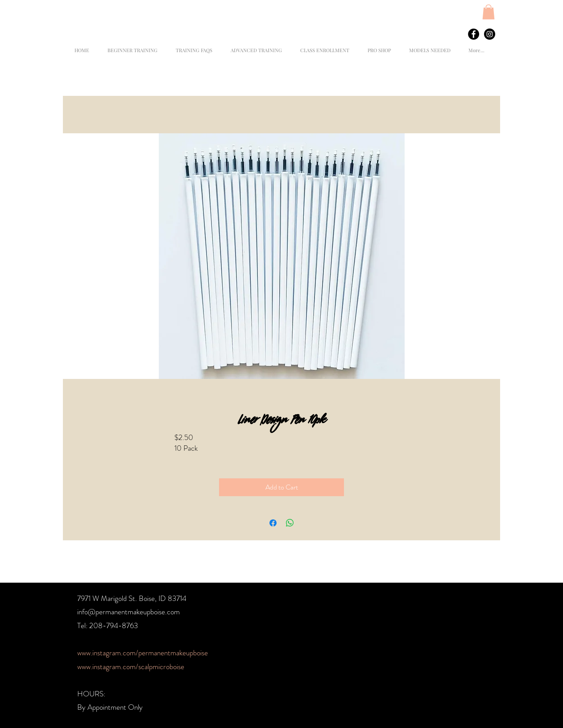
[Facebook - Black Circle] (474, 34)
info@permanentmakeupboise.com (128, 612)
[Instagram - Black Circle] (490, 34)
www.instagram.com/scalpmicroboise (131, 666)
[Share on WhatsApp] (290, 523)
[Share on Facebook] (273, 523)
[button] (488, 12)
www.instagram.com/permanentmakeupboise (143, 653)
